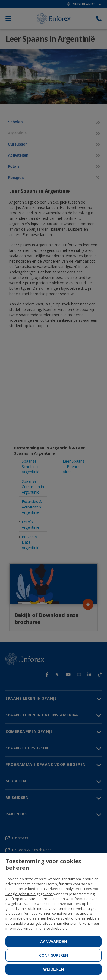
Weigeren (53, 969)
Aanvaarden (54, 942)
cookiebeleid (57, 928)
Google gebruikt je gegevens (29, 894)
